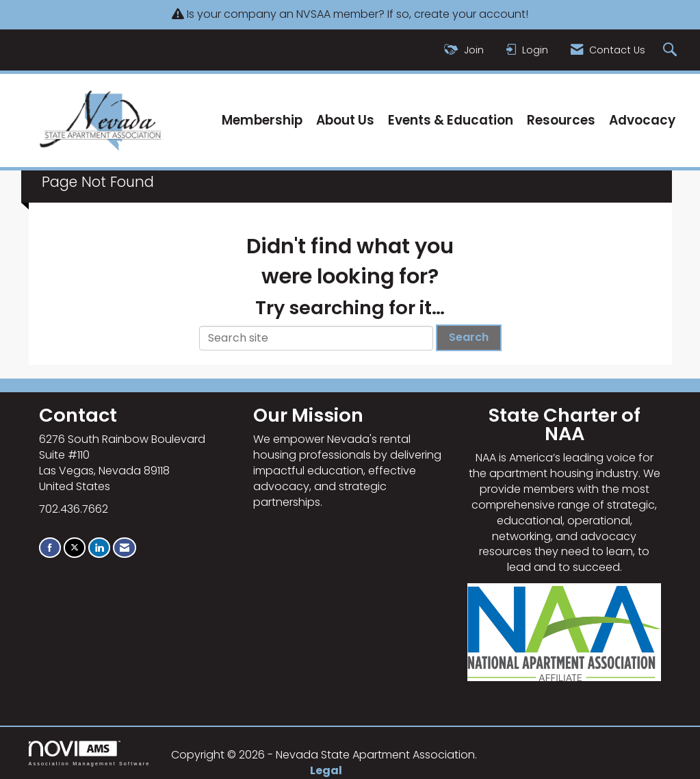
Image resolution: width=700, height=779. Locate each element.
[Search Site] (672, 50)
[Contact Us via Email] (125, 547)
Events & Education (451, 120)
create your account (470, 14)
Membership (262, 120)
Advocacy (642, 120)
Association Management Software (90, 753)
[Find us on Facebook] (50, 547)
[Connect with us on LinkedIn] (99, 547)
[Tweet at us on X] (75, 547)
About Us (345, 120)
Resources (561, 120)
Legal (326, 770)
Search (469, 337)
